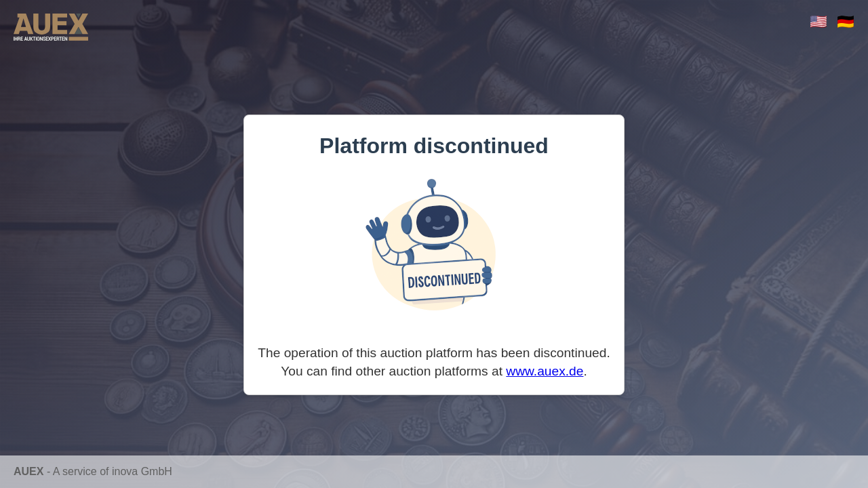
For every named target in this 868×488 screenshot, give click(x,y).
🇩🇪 (846, 21)
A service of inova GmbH (113, 471)
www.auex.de (545, 371)
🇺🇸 (818, 21)
